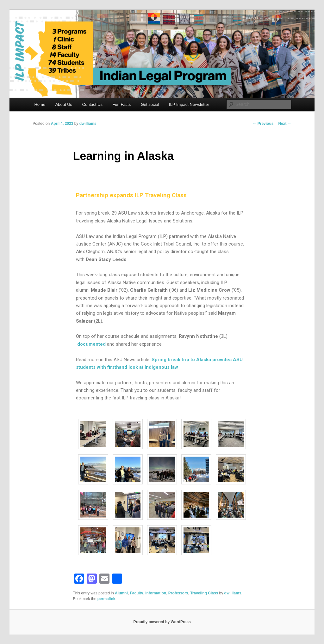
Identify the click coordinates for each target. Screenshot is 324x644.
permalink (106, 599)
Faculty (136, 593)
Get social (150, 104)
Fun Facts (121, 104)
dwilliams (88, 124)
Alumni (121, 593)
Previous (263, 124)
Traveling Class (204, 593)
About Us (64, 104)
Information (156, 593)
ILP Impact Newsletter (189, 104)
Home (40, 104)
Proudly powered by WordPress (162, 622)
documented (91, 344)
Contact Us (92, 104)
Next (285, 124)
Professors (178, 593)
